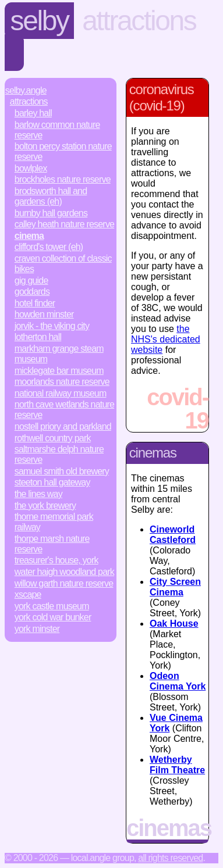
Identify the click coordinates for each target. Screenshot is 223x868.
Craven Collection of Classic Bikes (63, 264)
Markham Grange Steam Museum (59, 354)
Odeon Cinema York (178, 681)
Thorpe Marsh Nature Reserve (52, 544)
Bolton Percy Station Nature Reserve (63, 151)
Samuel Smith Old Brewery (62, 471)
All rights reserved (170, 858)
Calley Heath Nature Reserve (64, 224)
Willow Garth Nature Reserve (64, 583)
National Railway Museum (61, 393)
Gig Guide (31, 281)
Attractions (139, 21)
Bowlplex (31, 168)
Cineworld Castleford (173, 535)
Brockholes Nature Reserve (63, 179)
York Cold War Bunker (53, 617)
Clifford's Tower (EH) (49, 247)
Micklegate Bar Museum (59, 371)
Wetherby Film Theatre (177, 765)
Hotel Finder (35, 303)
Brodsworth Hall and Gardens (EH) (51, 196)
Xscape (28, 594)
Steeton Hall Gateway (52, 482)
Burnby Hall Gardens (51, 213)
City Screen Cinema (175, 587)
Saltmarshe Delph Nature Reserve (59, 454)
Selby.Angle (26, 90)
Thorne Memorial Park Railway (54, 522)
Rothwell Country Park (53, 438)
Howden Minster (44, 314)
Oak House (174, 624)
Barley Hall (33, 113)
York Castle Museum (52, 606)
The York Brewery (45, 506)
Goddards (32, 292)
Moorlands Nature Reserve (62, 382)
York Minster (37, 629)
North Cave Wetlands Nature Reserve (64, 410)
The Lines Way (38, 494)
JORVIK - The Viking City (52, 326)
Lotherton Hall (38, 337)
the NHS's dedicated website (166, 339)
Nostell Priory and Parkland (63, 426)
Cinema (29, 236)
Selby (40, 21)
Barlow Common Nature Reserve (57, 130)
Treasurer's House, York (56, 560)
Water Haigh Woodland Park (64, 572)
